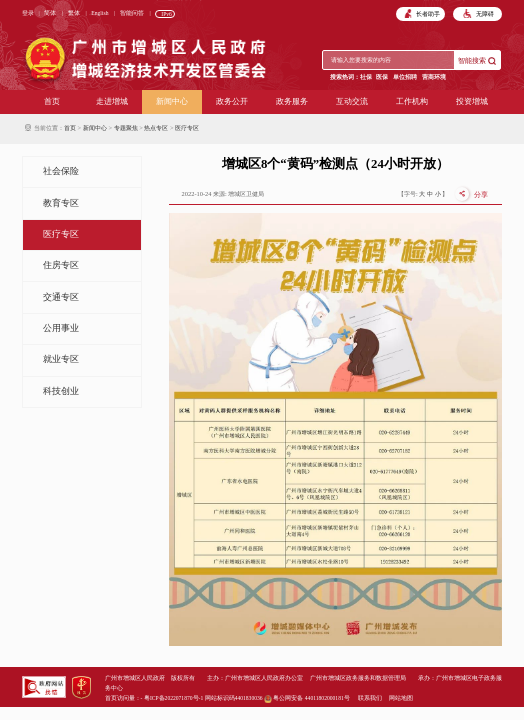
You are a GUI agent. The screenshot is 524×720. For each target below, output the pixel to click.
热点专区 (156, 127)
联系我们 (370, 698)
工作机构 (412, 101)
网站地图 (401, 698)
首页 (52, 101)
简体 (50, 13)
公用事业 (61, 328)
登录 (28, 13)
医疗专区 (187, 127)
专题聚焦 (126, 127)
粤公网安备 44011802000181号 (307, 698)
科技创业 (61, 391)
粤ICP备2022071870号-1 (173, 698)
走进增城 (112, 101)
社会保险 (61, 171)
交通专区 (61, 297)
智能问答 (132, 13)
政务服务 (292, 101)
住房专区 (61, 265)
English (99, 13)
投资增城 (472, 101)
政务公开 (232, 101)
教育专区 (61, 203)
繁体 (74, 13)
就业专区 (61, 359)
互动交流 (352, 101)
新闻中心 (172, 101)
